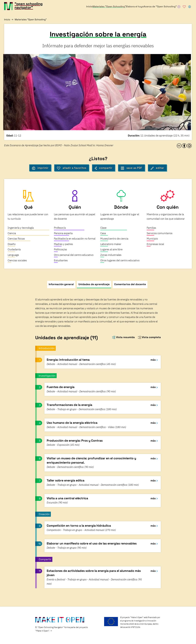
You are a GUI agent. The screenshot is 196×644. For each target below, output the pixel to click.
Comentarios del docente (130, 284)
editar (157, 168)
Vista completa (149, 337)
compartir (104, 168)
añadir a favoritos (72, 168)
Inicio (7, 19)
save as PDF (131, 168)
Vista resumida (123, 337)
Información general (61, 284)
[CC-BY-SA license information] (184, 146)
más (154, 360)
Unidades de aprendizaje (94, 284)
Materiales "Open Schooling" (31, 19)
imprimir (40, 168)
